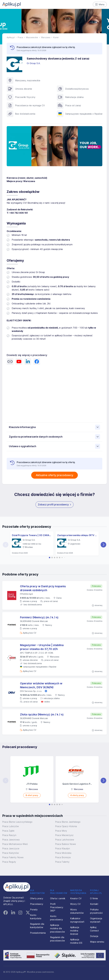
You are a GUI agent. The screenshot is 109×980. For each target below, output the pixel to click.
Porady (34, 910)
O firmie (94, 898)
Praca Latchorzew (65, 840)
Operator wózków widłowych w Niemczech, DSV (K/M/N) (41, 685)
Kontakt (94, 904)
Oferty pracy (37, 898)
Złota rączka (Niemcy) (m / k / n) (42, 714)
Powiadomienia (38, 933)
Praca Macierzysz (64, 835)
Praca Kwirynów (11, 853)
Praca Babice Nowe (65, 844)
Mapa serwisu (97, 942)
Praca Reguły (9, 862)
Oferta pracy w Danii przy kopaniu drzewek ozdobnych (43, 588)
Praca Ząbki (8, 831)
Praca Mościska (63, 853)
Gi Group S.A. (34, 63)
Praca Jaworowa (11, 840)
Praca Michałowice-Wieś (15, 844)
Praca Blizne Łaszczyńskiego (17, 822)
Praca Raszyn (9, 835)
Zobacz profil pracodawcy (54, 505)
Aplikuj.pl (11, 37)
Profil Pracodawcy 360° (57, 907)
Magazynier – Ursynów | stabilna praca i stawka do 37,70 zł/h (42, 647)
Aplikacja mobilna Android (75, 931)
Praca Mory (61, 831)
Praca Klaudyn (63, 848)
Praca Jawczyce (11, 848)
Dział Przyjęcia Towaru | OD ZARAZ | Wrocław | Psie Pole (32, 535)
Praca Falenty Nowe (13, 857)
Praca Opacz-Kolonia (66, 826)
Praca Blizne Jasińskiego (68, 822)
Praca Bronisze (63, 857)
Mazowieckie (32, 37)
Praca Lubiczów (11, 826)
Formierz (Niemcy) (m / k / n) (39, 617)
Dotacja (94, 936)
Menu (100, 4)
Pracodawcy (37, 904)
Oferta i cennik (58, 898)
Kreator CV (76, 898)
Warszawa (46, 37)
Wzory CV (75, 904)
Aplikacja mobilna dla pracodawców (57, 928)
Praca (20, 37)
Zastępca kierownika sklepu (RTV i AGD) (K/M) (77, 535)
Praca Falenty (62, 862)
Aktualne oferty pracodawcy (54, 475)
